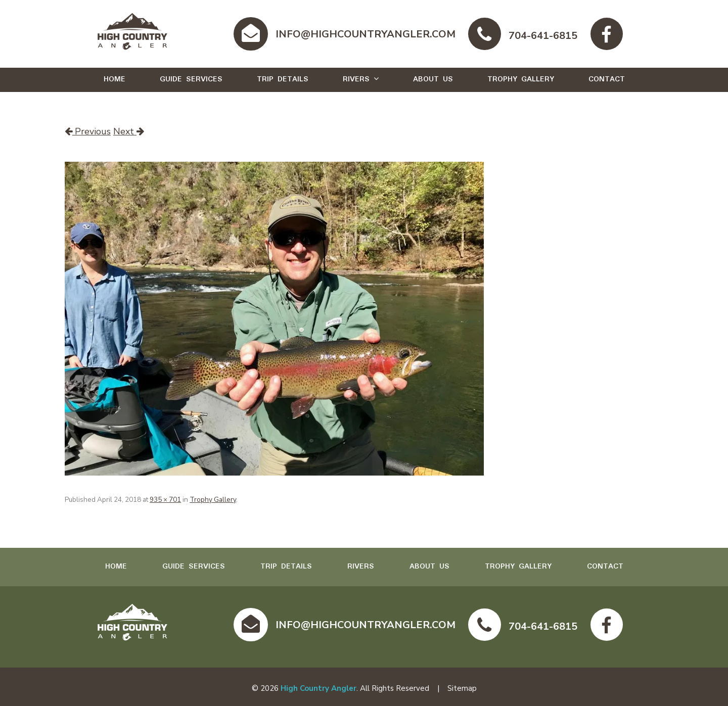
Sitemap (462, 688)
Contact (607, 79)
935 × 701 (165, 500)
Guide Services (191, 79)
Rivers (356, 79)
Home (115, 79)
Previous (88, 131)
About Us (433, 79)
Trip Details (283, 79)
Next (129, 131)
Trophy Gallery (521, 79)
